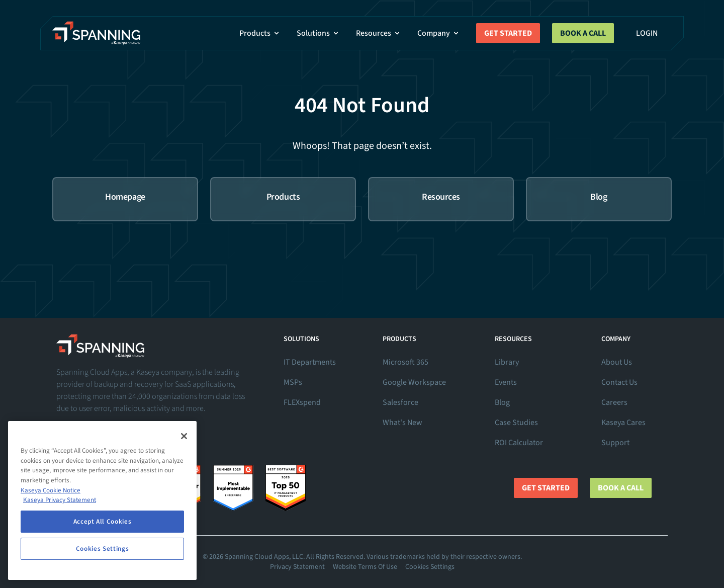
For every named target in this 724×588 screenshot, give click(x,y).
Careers (614, 402)
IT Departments (310, 362)
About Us (617, 362)
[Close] (184, 436)
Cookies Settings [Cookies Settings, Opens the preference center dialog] (103, 549)
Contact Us (619, 382)
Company (439, 33)
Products (260, 33)
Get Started (508, 33)
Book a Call (583, 33)
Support (615, 443)
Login (647, 33)
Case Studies (516, 423)
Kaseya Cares (623, 423)
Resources (379, 33)
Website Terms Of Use (365, 567)
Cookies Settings (430, 567)
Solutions (318, 33)
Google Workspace (414, 382)
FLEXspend (302, 402)
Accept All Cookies (103, 522)
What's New (402, 423)
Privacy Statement (297, 567)
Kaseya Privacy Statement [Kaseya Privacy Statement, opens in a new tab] (60, 500)
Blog (502, 402)
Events (506, 382)
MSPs (293, 382)
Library (507, 362)
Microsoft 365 (405, 362)
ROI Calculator (519, 443)
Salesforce (400, 402)
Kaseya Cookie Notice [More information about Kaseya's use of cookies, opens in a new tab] (51, 490)
